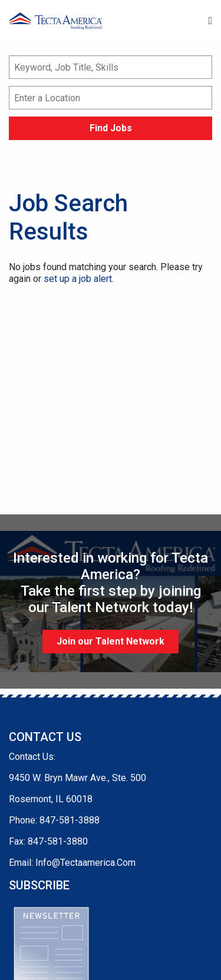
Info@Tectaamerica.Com (85, 863)
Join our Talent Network (111, 641)
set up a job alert (78, 279)
